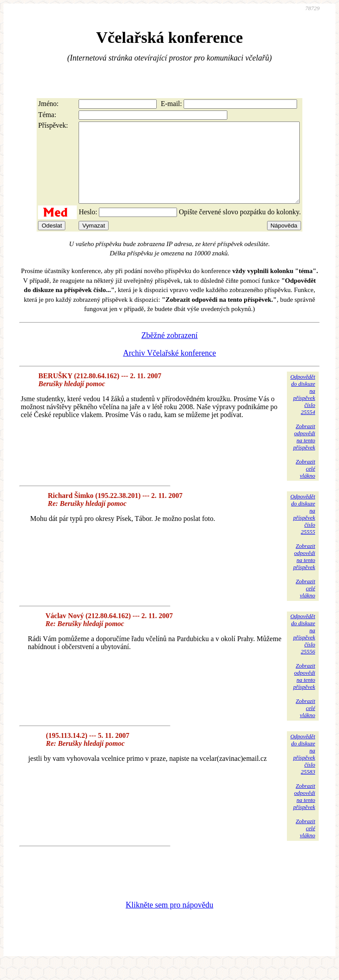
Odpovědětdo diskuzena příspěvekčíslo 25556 (303, 650)
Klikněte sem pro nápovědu (169, 921)
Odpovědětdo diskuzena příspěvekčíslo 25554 (303, 410)
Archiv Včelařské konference (170, 369)
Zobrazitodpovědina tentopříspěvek (304, 453)
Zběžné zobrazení (169, 351)
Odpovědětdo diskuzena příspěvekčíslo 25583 (303, 770)
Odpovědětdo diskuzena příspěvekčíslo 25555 (303, 530)
